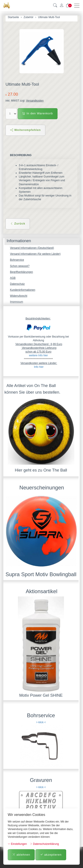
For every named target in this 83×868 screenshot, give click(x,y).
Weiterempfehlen (25, 130)
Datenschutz (17, 284)
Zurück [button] (18, 224)
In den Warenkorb (38, 113)
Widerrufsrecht (19, 296)
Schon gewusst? (20, 266)
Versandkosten (35, 101)
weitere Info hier (38, 355)
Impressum (16, 302)
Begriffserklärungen (21, 272)
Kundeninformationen (23, 290)
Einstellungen (17, 844)
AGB (13, 278)
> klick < (41, 722)
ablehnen (21, 855)
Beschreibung (21, 155)
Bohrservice (17, 260)
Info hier (39, 367)
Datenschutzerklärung (44, 844)
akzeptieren (51, 855)
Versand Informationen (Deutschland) (32, 248)
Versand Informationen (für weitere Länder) (35, 254)
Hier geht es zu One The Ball (41, 470)
